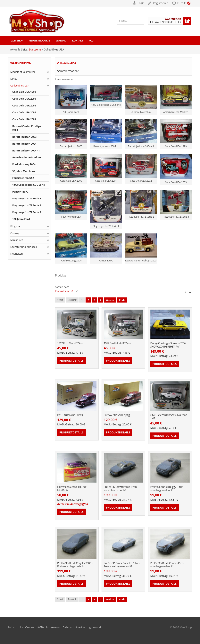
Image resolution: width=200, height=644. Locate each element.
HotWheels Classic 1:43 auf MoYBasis (72, 489)
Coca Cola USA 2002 (24, 112)
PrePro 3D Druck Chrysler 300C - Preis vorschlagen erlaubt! (75, 565)
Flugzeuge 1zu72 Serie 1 (27, 199)
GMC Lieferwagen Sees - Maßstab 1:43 (169, 417)
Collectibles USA (20, 86)
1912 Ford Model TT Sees (117, 343)
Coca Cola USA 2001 (24, 106)
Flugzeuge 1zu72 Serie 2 (27, 205)
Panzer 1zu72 (20, 192)
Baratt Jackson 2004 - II (26, 151)
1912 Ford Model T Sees (70, 343)
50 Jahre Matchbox (24, 171)
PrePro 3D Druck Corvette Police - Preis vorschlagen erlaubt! (122, 565)
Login (141, 3)
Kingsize (15, 226)
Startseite (35, 49)
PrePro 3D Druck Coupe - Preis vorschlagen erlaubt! (167, 565)
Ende (122, 300)
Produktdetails (71, 361)
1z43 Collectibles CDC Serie (29, 185)
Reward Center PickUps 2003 (27, 128)
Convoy (15, 233)
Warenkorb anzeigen (187, 21)
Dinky (14, 79)
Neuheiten (17, 254)
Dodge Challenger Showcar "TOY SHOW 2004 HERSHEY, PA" (168, 345)
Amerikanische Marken (27, 157)
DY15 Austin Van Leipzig (70, 415)
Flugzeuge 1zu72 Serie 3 (27, 212)
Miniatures (17, 240)
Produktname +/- (64, 291)
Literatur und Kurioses (24, 247)
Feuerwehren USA (23, 178)
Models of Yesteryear (23, 72)
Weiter (110, 300)
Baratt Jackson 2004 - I (26, 144)
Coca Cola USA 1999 (24, 92)
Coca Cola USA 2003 (24, 119)
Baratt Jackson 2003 (24, 137)
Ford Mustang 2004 (24, 164)
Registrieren (161, 3)
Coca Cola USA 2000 (24, 99)
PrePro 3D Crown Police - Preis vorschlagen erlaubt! (120, 489)
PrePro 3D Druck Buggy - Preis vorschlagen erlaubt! (167, 489)
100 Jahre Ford (21, 219)
